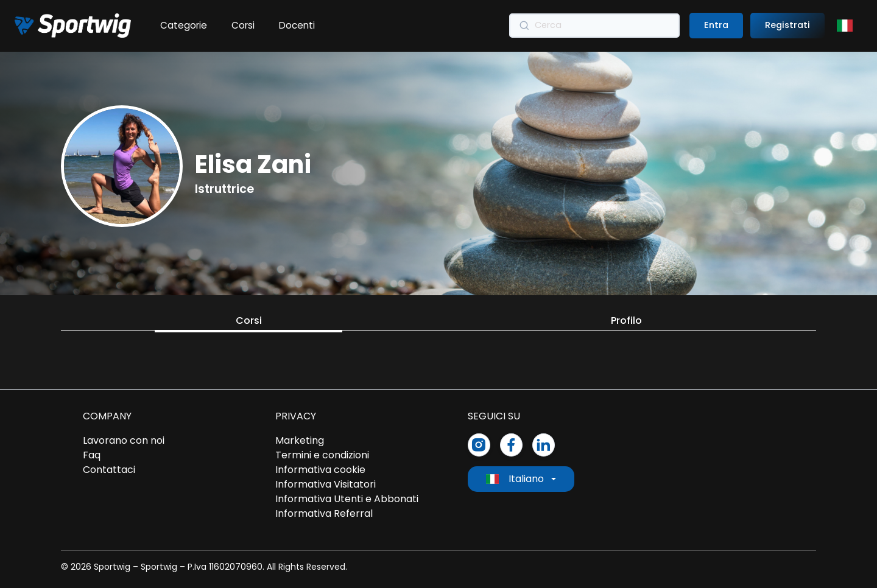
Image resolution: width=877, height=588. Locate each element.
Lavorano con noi (124, 440)
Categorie (184, 25)
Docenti (297, 25)
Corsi (243, 25)
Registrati (787, 25)
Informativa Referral (324, 513)
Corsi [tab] (249, 320)
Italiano (515, 479)
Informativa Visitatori (326, 484)
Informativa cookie (320, 470)
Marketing (300, 440)
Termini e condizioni (322, 455)
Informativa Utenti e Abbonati (347, 499)
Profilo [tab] (626, 320)
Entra (716, 25)
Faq (92, 455)
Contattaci (109, 470)
